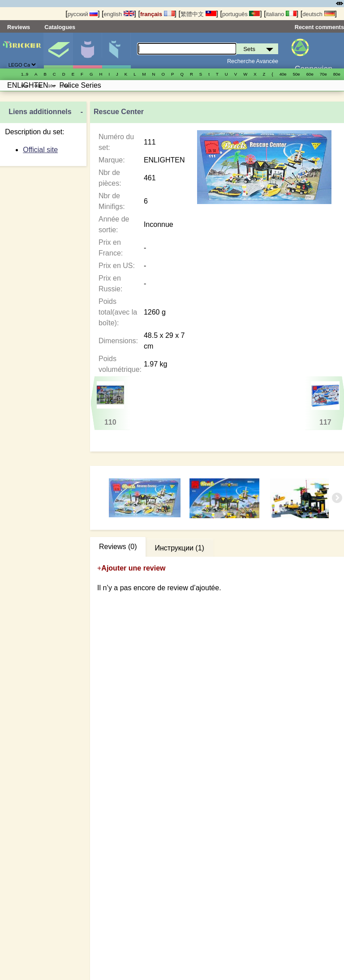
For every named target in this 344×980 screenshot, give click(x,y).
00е (38, 86)
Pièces (116, 51)
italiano (281, 14)
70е (323, 74)
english (119, 14)
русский (83, 14)
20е (65, 86)
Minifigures (87, 51)
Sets (58, 51)
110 (110, 404)
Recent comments (319, 27)
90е (25, 86)
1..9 (25, 74)
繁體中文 (198, 14)
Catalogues (60, 27)
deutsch (318, 14)
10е (52, 86)
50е (297, 74)
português (241, 14)
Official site (40, 150)
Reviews (19, 27)
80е (337, 74)
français (157, 14)
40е (283, 74)
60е (310, 74)
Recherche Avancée (253, 61)
